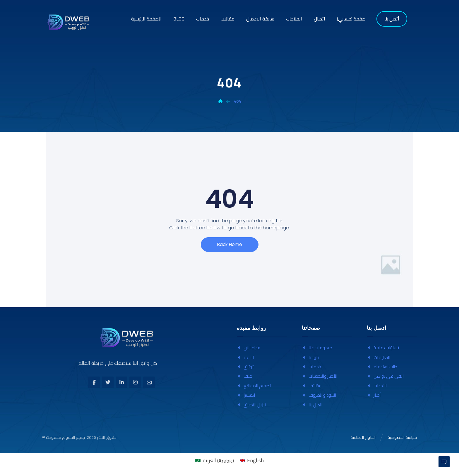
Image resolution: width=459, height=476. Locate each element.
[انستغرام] (135, 382)
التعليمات (378, 357)
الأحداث (377, 386)
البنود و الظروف (319, 395)
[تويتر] (108, 382)
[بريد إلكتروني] (149, 382)
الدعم (245, 357)
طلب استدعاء (382, 367)
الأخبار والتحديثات (320, 376)
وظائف (312, 386)
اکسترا (246, 395)
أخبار (374, 395)
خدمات (311, 367)
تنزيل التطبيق (251, 405)
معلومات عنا (317, 348)
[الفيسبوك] (94, 382)
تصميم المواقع (254, 386)
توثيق (245, 367)
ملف (245, 376)
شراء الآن (249, 348)
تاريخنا (310, 357)
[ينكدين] (121, 382)
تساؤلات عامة (383, 348)
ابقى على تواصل (385, 376)
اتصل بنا (312, 405)
